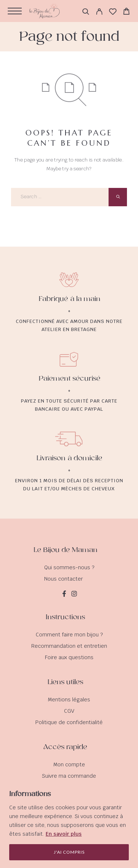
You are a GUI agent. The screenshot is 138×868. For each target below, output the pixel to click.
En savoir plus (64, 834)
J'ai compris (69, 852)
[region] (69, 825)
